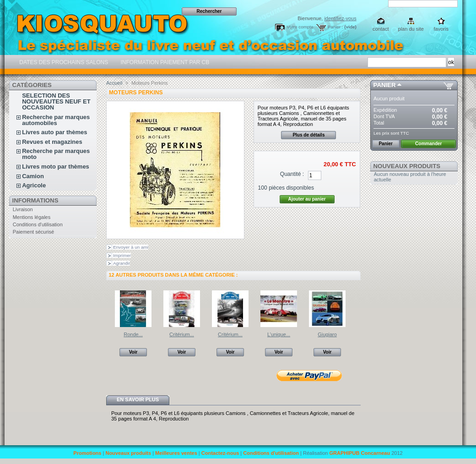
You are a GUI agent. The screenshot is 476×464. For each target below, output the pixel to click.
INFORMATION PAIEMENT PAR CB (164, 62)
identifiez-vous (340, 18)
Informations (35, 200)
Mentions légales (32, 217)
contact (381, 29)
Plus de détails (308, 135)
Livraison (23, 209)
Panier (385, 85)
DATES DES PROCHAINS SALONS (63, 62)
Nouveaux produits (407, 166)
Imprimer (122, 255)
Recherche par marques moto (56, 154)
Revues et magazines (52, 142)
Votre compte (300, 27)
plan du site (411, 29)
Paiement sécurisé (34, 232)
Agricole (34, 185)
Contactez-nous (220, 453)
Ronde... (133, 334)
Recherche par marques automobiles (56, 120)
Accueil (114, 83)
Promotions (87, 453)
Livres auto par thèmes (54, 132)
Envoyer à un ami (131, 247)
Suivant (357, 308)
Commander (428, 144)
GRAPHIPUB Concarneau (360, 453)
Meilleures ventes (176, 453)
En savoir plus (138, 399)
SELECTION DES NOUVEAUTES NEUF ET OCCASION (56, 101)
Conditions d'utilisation (38, 224)
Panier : (335, 27)
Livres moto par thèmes (56, 166)
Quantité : (292, 174)
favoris (441, 29)
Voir (133, 352)
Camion (33, 176)
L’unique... (279, 334)
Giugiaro (327, 334)
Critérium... (182, 334)
